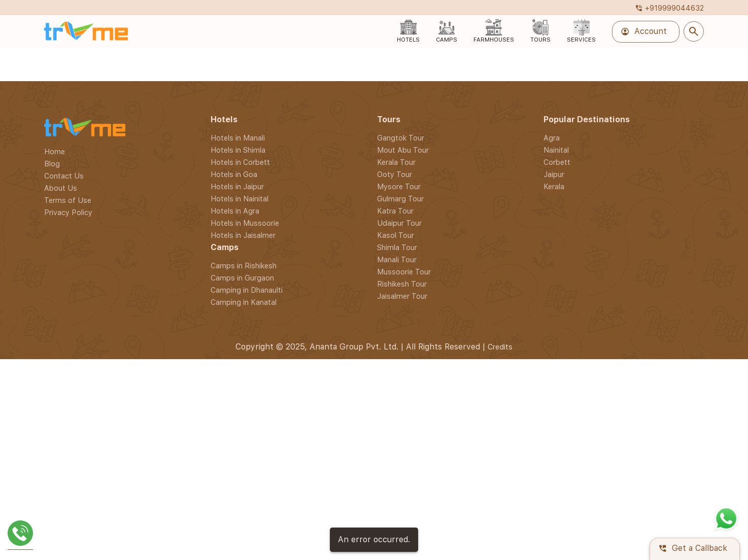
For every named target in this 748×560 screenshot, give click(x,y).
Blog (52, 489)
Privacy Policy (68, 538)
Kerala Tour (396, 488)
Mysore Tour (399, 512)
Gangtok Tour (401, 463)
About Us (61, 514)
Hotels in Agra (235, 536)
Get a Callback (693, 549)
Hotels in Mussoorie (245, 549)
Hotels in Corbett (240, 488)
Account (644, 32)
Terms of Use (68, 526)
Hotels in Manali (238, 463)
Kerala (554, 512)
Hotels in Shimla (238, 476)
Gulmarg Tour (400, 524)
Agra (552, 463)
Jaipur (554, 500)
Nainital (556, 476)
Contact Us (64, 501)
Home (55, 477)
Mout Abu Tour (403, 476)
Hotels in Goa (234, 500)
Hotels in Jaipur (237, 512)
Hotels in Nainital (240, 524)
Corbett (557, 488)
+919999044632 (669, 8)
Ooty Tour (395, 500)
